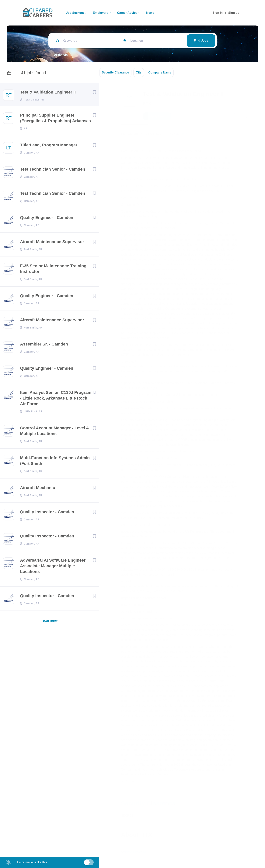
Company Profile (134, 852)
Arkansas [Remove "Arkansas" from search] (61, 55)
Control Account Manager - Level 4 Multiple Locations (54, 432)
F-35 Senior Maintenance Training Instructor (53, 270)
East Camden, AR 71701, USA (142, 134)
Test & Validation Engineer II (48, 92)
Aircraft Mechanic (38, 489)
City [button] (139, 72)
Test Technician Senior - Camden (53, 170)
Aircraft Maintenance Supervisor (52, 243)
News (150, 13)
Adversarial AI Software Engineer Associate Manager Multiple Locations (53, 567)
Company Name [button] (160, 72)
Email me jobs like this (32, 862)
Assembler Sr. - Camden (44, 345)
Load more (50, 622)
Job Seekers (75, 13)
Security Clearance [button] (115, 72)
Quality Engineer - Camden (47, 219)
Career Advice (127, 13)
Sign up (234, 13)
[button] (245, 117)
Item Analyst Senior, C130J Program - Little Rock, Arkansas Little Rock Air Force (56, 399)
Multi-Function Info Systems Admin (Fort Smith (55, 462)
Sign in (218, 13)
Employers (100, 13)
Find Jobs (201, 41)
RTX (147, 104)
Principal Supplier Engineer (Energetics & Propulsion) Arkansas (56, 119)
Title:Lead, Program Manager (49, 146)
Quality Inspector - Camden (47, 513)
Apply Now (157, 116)
